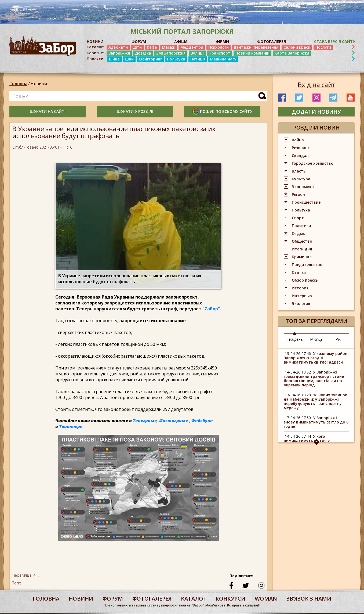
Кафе (152, 47)
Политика (301, 226)
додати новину (316, 112)
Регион (298, 194)
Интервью (302, 296)
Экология (301, 304)
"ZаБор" (211, 309)
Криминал (302, 257)
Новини (39, 84)
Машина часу (223, 59)
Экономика (303, 187)
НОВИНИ (95, 42)
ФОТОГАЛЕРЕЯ (272, 42)
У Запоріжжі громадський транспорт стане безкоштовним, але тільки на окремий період (314, 378)
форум (113, 599)
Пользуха (176, 59)
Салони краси (297, 47)
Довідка (143, 53)
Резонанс (301, 148)
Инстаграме (174, 421)
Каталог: (95, 47)
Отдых (298, 233)
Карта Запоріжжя (292, 53)
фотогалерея (152, 599)
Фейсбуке (202, 421)
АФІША (181, 42)
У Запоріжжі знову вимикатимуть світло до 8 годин (316, 422)
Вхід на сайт (316, 85)
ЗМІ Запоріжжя (171, 53)
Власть (299, 171)
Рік (338, 339)
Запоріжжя (119, 53)
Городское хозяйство (313, 163)
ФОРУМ (139, 42)
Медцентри (192, 47)
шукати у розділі (135, 111)
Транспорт (220, 53)
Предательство (307, 265)
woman (266, 599)
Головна (18, 84)
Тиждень (295, 339)
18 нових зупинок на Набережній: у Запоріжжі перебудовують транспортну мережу (315, 401)
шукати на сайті (48, 111)
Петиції (198, 59)
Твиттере (71, 426)
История (300, 288)
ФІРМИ (222, 42)
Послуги (323, 47)
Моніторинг (150, 59)
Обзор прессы (305, 280)
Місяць (316, 339)
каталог (194, 599)
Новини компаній (252, 53)
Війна (114, 59)
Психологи (219, 47)
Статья (299, 272)
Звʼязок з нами (309, 599)
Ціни (129, 59)
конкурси (230, 599)
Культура (301, 179)
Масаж (169, 47)
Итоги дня (302, 249)
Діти (137, 47)
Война (298, 140)
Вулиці (197, 53)
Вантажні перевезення (256, 47)
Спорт (298, 218)
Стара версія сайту (335, 42)
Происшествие (306, 202)
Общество (302, 241)
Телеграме (145, 421)
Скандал (300, 155)
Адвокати (118, 47)
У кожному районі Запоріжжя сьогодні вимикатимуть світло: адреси (316, 358)
